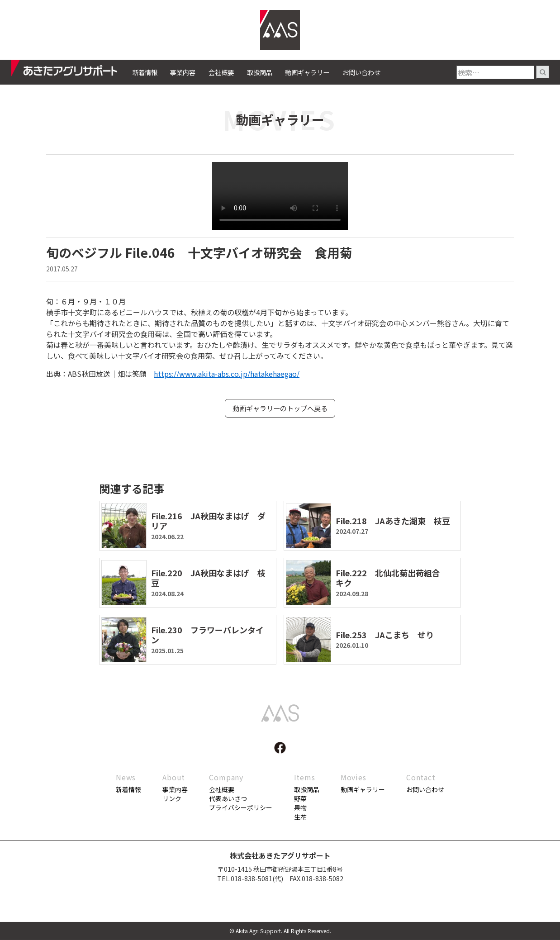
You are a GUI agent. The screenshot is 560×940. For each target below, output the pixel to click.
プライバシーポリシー (241, 808)
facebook (280, 748)
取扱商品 (260, 72)
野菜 (300, 799)
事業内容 (183, 72)
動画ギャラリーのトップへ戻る (280, 408)
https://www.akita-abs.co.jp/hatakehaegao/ (227, 374)
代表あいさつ (228, 799)
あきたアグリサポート (72, 71)
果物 (300, 808)
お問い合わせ (361, 72)
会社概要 (221, 72)
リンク (172, 799)
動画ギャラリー (307, 72)
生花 (300, 817)
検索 (543, 72)
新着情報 (145, 72)
